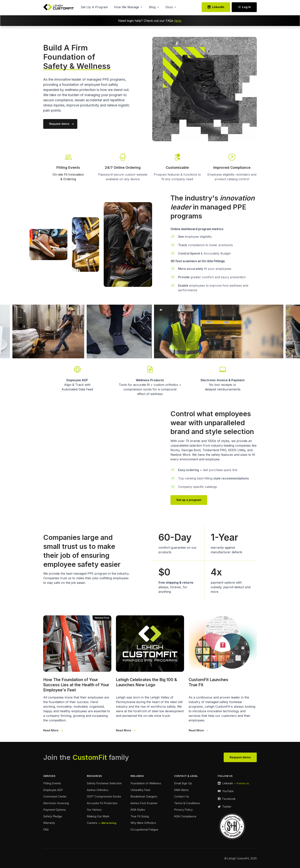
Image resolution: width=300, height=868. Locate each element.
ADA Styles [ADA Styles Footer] (138, 810)
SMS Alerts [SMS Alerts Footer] (181, 790)
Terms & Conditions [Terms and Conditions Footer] (187, 803)
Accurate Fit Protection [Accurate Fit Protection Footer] (102, 803)
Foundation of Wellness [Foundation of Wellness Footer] (146, 783)
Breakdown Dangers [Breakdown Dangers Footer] (144, 796)
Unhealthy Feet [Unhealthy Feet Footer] (140, 790)
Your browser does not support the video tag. (95, 457)
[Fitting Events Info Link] (68, 167)
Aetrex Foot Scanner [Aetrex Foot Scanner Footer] (144, 803)
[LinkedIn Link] (233, 783)
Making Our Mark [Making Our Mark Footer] (98, 816)
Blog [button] (152, 7)
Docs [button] (169, 7)
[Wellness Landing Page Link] (150, 380)
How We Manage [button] (127, 7)
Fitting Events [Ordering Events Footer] (52, 783)
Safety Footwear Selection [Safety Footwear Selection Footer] (104, 783)
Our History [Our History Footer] (94, 810)
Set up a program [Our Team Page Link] (189, 500)
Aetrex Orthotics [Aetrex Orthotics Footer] (98, 790)
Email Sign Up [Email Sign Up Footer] (183, 783)
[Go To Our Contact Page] (232, 161)
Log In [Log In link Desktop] (244, 7)
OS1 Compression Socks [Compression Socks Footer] (104, 796)
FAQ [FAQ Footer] (46, 829)
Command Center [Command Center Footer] (55, 796)
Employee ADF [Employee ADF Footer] (53, 790)
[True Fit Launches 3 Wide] (223, 674)
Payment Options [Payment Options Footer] (55, 810)
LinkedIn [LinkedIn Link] (216, 7)
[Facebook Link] (227, 799)
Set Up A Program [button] (94, 7)
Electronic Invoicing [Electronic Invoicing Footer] (56, 803)
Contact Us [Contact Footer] (182, 796)
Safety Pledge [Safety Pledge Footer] (53, 816)
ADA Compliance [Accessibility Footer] (185, 816)
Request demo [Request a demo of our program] (59, 124)
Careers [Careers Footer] (92, 823)
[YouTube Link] (226, 791)
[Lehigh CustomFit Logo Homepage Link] (59, 7)
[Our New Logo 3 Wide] (150, 674)
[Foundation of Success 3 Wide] (77, 674)
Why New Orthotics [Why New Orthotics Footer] (143, 823)
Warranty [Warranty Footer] (49, 823)
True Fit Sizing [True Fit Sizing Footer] (140, 816)
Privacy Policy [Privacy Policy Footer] (183, 810)
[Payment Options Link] (223, 378)
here (178, 21)
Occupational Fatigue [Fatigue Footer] (144, 829)
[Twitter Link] (225, 807)
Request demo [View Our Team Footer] (240, 757)
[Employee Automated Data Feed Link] (77, 378)
